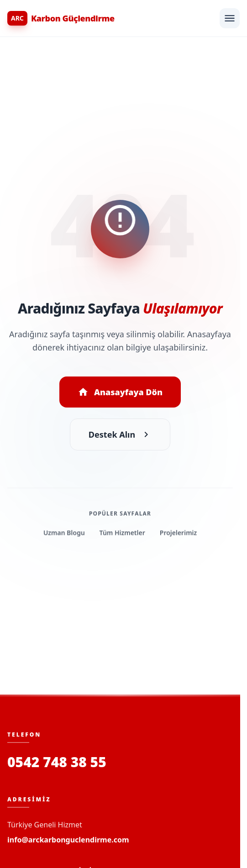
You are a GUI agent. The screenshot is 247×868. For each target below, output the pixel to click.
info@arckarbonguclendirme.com (68, 840)
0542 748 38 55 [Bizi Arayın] (57, 762)
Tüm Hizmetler (122, 533)
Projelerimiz (178, 533)
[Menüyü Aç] (230, 18)
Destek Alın (120, 434)
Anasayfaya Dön (120, 392)
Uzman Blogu (64, 533)
